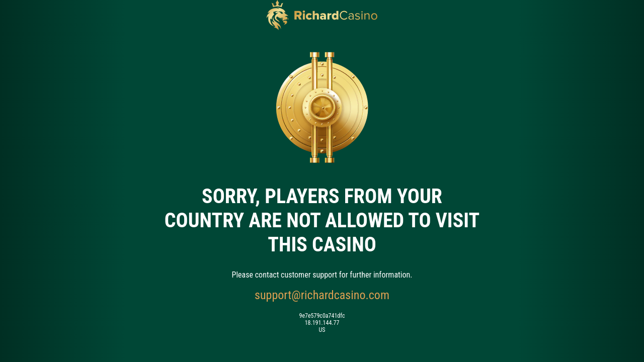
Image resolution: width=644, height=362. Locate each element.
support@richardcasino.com (322, 295)
